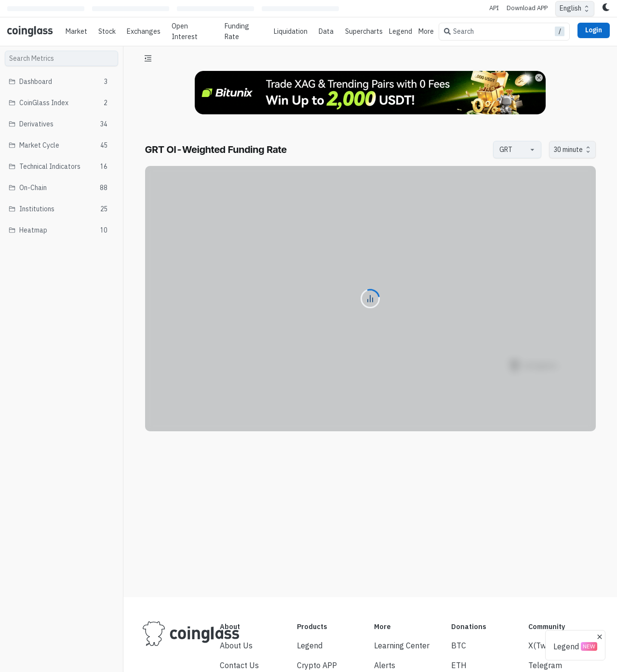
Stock (107, 31)
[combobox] (512, 150)
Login (594, 30)
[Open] (533, 150)
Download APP (527, 8)
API (494, 8)
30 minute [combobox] (568, 150)
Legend (401, 31)
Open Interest (185, 31)
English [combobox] (570, 8)
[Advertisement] (370, 554)
